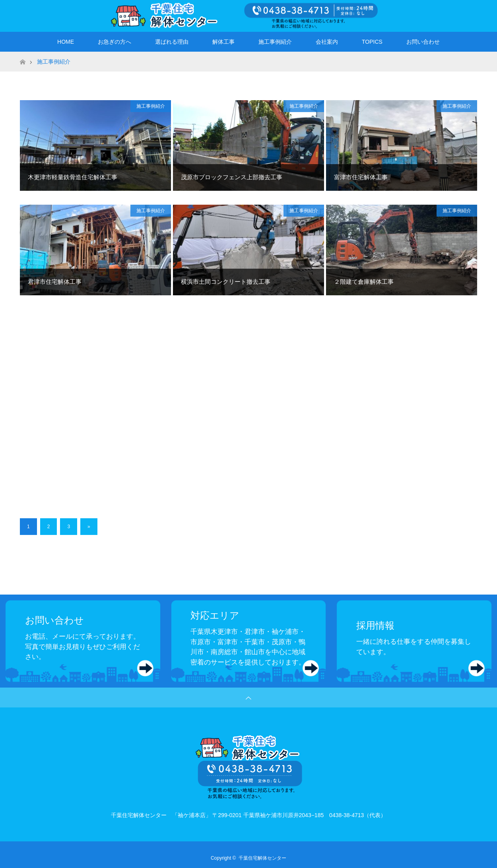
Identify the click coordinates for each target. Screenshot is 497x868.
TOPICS (372, 42)
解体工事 (223, 42)
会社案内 (327, 42)
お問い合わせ (423, 42)
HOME (66, 42)
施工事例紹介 (275, 42)
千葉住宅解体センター (262, 858)
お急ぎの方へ (115, 42)
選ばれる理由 (172, 42)
